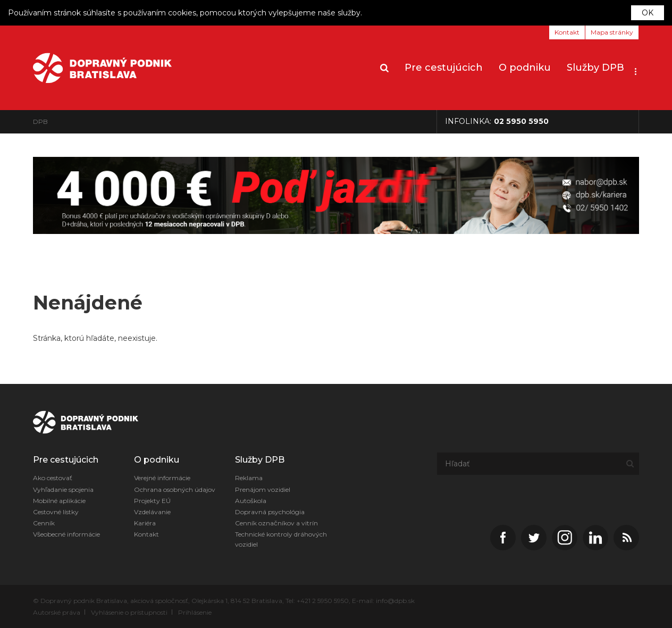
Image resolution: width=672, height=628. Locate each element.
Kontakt (567, 32)
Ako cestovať (53, 478)
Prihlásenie (195, 612)
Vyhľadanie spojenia (63, 489)
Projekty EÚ (152, 501)
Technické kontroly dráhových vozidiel (281, 539)
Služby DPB (595, 68)
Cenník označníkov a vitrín (276, 523)
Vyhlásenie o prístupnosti (129, 612)
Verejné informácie (162, 478)
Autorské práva (57, 612)
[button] (636, 68)
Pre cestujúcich (444, 68)
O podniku (525, 68)
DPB (40, 122)
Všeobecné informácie (66, 534)
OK (648, 13)
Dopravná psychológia (270, 512)
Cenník (44, 523)
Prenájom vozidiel (263, 489)
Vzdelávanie (152, 512)
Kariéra (145, 523)
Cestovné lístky (56, 512)
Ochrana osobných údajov (175, 489)
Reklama (249, 478)
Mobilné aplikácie (59, 501)
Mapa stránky (612, 32)
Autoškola (251, 501)
